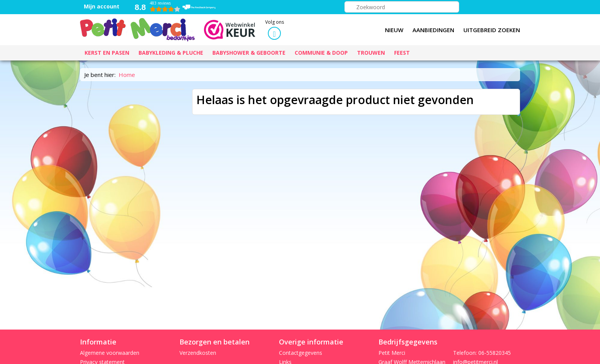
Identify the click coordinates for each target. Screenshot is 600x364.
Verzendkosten (198, 353)
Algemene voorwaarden (110, 353)
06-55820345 (495, 353)
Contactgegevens (301, 353)
